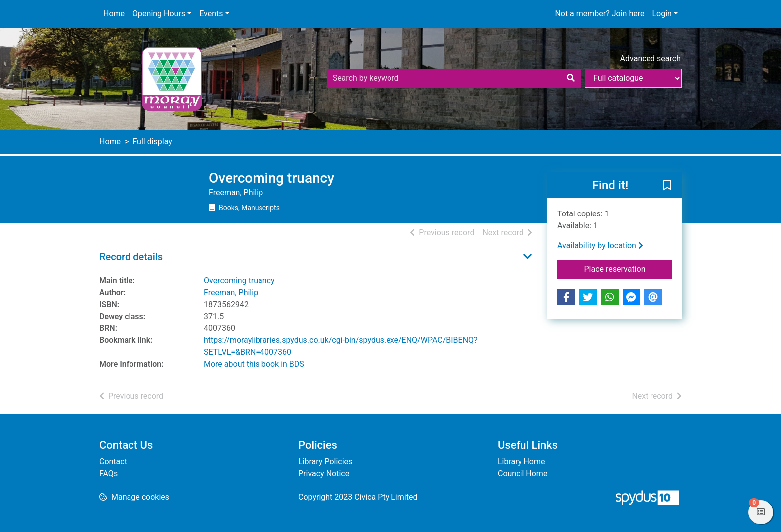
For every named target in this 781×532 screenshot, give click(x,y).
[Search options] (633, 78)
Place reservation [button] (628, 268)
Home (114, 14)
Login (662, 14)
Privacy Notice (324, 474)
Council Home (522, 474)
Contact (113, 462)
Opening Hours (159, 14)
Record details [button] (131, 257)
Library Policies (325, 462)
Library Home (521, 462)
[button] (667, 186)
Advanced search (651, 58)
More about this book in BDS (254, 364)
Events (211, 14)
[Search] (571, 78)
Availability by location (600, 246)
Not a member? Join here (599, 14)
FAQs (108, 474)
